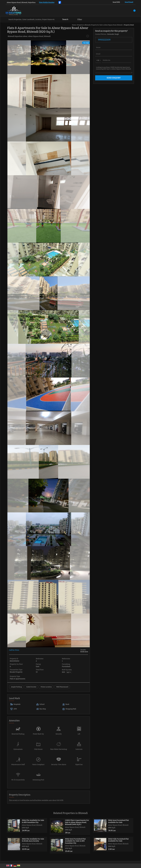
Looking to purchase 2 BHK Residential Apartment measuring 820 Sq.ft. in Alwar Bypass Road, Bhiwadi (114, 69)
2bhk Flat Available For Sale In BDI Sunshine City (33, 821)
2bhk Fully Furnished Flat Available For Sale (118, 840)
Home (74, 25)
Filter (80, 19)
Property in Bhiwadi (84, 25)
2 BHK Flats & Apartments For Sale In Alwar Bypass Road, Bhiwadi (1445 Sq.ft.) (77, 822)
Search (65, 19)
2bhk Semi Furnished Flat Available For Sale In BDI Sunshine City (75, 841)
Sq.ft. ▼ (69, 672)
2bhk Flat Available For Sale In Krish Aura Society (33, 840)
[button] (47, 3)
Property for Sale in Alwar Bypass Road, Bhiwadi (107, 25)
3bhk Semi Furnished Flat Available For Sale (118, 821)
